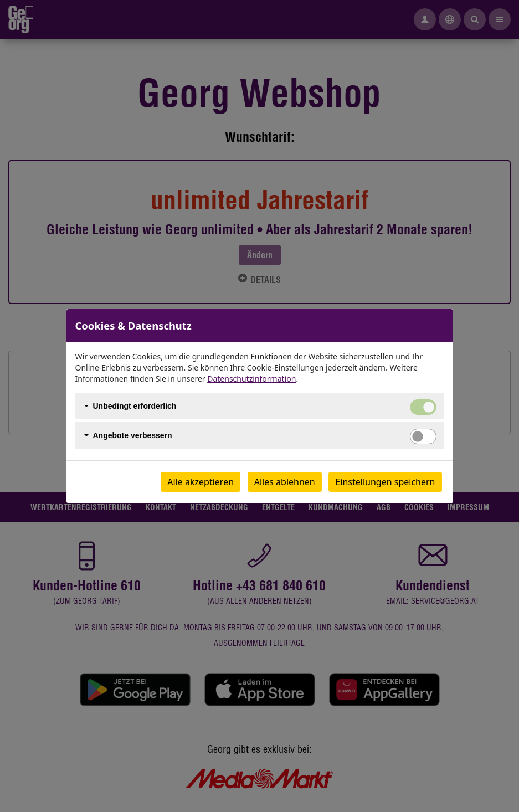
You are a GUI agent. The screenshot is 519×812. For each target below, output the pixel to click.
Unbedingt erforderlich (135, 406)
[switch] (423, 436)
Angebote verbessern (133, 435)
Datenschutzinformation (251, 379)
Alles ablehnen (285, 482)
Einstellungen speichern (385, 482)
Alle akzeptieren (201, 482)
